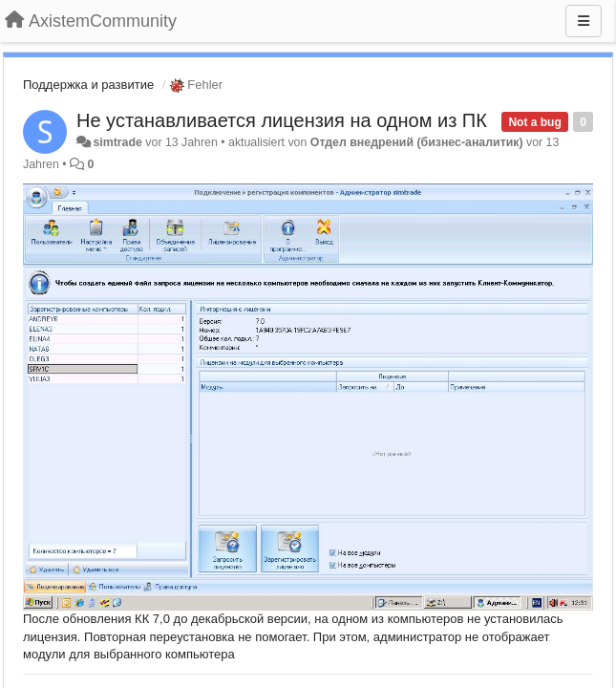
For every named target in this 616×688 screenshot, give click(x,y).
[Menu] (584, 21)
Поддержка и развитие (88, 85)
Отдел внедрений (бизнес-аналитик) (417, 142)
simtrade (117, 142)
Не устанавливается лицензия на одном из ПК (282, 120)
